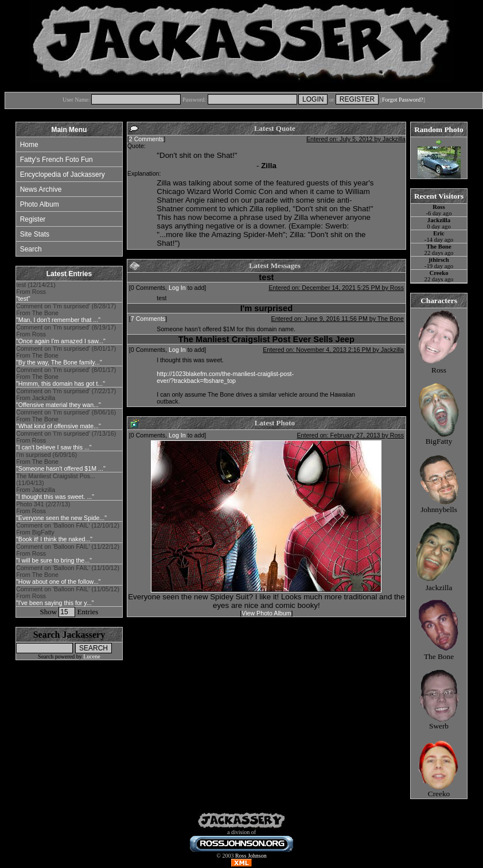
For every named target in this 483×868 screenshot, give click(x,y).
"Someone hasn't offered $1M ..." (61, 468)
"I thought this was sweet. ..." (55, 497)
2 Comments (146, 139)
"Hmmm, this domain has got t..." (61, 383)
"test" (23, 299)
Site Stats (35, 234)
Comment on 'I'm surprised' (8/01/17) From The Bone (66, 355)
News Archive (41, 189)
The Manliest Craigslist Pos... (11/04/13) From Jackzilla (56, 486)
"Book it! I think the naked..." (54, 539)
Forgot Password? (403, 100)
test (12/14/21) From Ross (36, 292)
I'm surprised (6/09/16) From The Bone (61, 462)
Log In (177, 288)
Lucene (91, 656)
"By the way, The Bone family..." (59, 362)
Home (29, 145)
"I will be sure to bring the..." (54, 560)
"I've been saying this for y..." (55, 603)
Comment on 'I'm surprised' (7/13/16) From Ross (66, 440)
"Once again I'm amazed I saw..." (61, 341)
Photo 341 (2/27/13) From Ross (61, 511)
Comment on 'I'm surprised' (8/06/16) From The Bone (66, 419)
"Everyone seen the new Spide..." (61, 518)
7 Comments (148, 319)
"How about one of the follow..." (58, 582)
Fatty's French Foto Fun (57, 160)
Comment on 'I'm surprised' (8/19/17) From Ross (66, 334)
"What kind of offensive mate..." (59, 426)
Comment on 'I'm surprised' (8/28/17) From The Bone (66, 313)
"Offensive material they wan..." (59, 405)
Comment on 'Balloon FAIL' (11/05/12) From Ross (68, 596)
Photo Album (40, 204)
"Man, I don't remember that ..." (58, 320)
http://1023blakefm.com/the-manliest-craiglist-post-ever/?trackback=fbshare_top (225, 377)
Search (31, 249)
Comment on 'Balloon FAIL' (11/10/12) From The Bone (68, 575)
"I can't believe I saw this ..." (54, 447)
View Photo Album (266, 613)
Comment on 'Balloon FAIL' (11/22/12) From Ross (68, 553)
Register (33, 219)
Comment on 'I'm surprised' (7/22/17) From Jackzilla (66, 398)
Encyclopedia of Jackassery (63, 175)
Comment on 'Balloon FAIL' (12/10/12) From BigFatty (68, 532)
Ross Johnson (251, 856)
